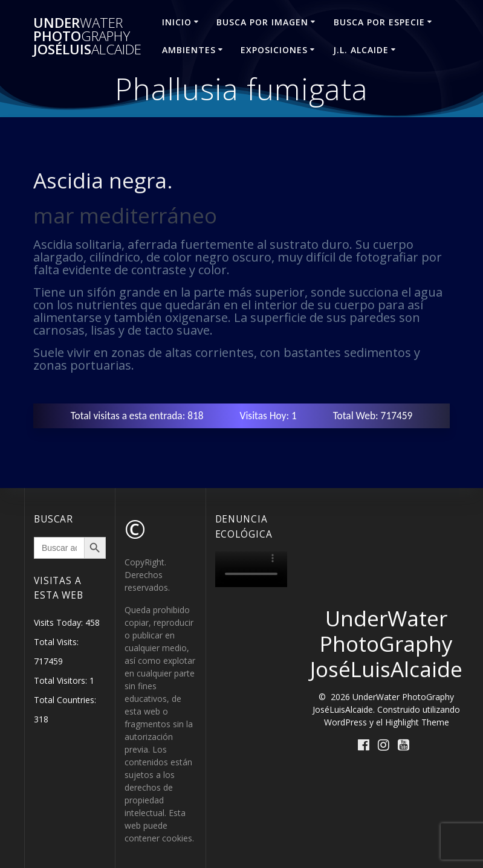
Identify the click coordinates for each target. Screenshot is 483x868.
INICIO (177, 22)
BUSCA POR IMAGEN (262, 22)
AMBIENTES (189, 50)
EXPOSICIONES (274, 50)
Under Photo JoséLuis (87, 37)
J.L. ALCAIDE (361, 50)
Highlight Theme (417, 722)
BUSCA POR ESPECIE (379, 22)
